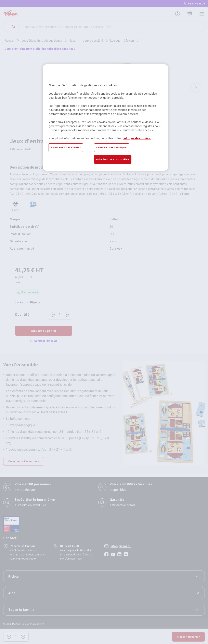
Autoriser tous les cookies (113, 159)
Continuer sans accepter (112, 147)
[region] (105, 117)
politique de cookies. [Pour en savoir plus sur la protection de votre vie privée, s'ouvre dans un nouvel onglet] (137, 138)
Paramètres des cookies (66, 147)
